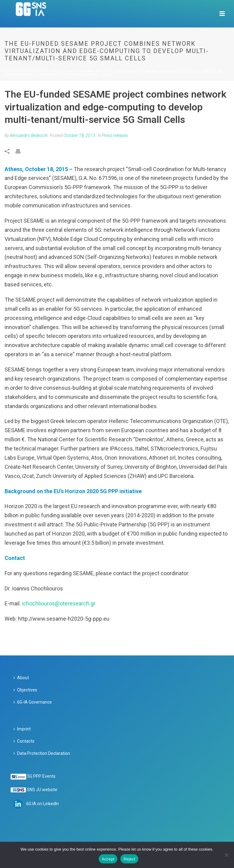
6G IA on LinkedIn (43, 804)
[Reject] (226, 855)
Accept (108, 859)
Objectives (25, 690)
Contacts (24, 741)
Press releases (33, 71)
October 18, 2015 (79, 135)
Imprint (22, 729)
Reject (129, 859)
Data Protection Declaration (42, 753)
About (21, 678)
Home (9, 71)
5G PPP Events (41, 776)
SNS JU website (42, 790)
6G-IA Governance (33, 702)
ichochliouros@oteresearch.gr (59, 603)
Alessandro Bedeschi (29, 135)
